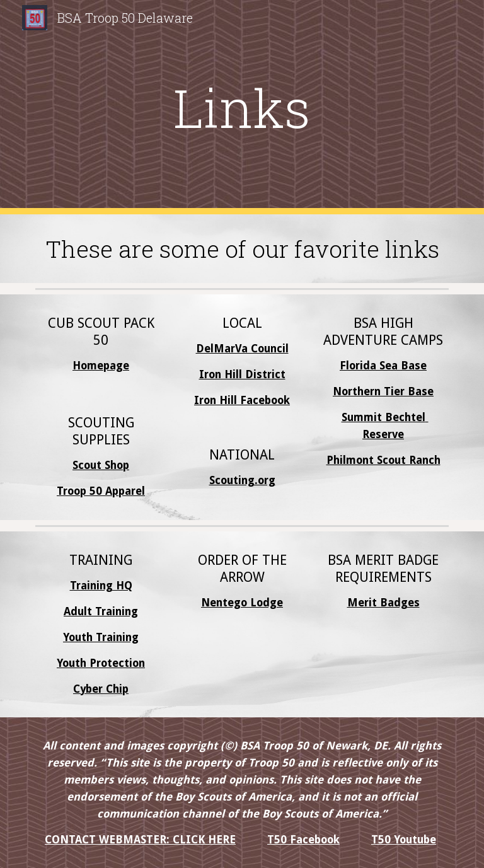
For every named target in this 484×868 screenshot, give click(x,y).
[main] (242, 107)
